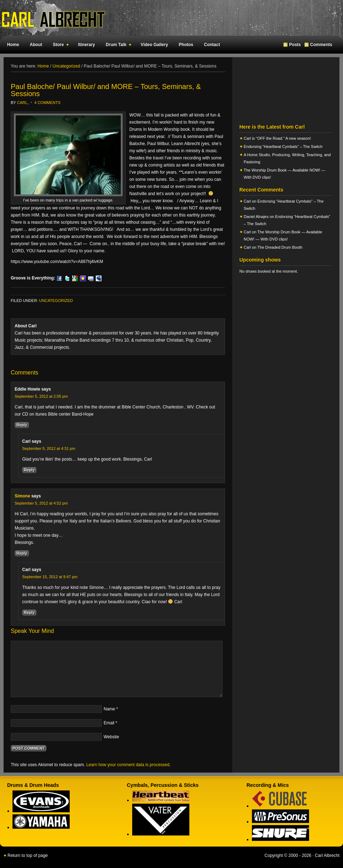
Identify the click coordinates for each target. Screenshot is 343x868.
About (36, 45)
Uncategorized (56, 301)
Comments (321, 45)
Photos (186, 45)
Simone (22, 496)
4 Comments (47, 103)
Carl (22, 103)
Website (111, 737)
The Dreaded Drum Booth (280, 247)
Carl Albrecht (168, 18)
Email (109, 723)
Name (109, 709)
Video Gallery (154, 45)
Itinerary (87, 45)
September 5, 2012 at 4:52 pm (41, 503)
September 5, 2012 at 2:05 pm (41, 396)
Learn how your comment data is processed (128, 765)
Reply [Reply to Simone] (22, 553)
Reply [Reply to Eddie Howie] (22, 425)
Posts (295, 45)
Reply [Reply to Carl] (29, 470)
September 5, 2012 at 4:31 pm (49, 448)
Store (59, 46)
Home (13, 45)
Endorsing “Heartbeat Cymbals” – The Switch (283, 147)
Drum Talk (117, 46)
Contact (212, 45)
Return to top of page (28, 855)
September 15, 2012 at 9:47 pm (50, 577)
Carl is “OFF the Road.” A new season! (277, 138)
